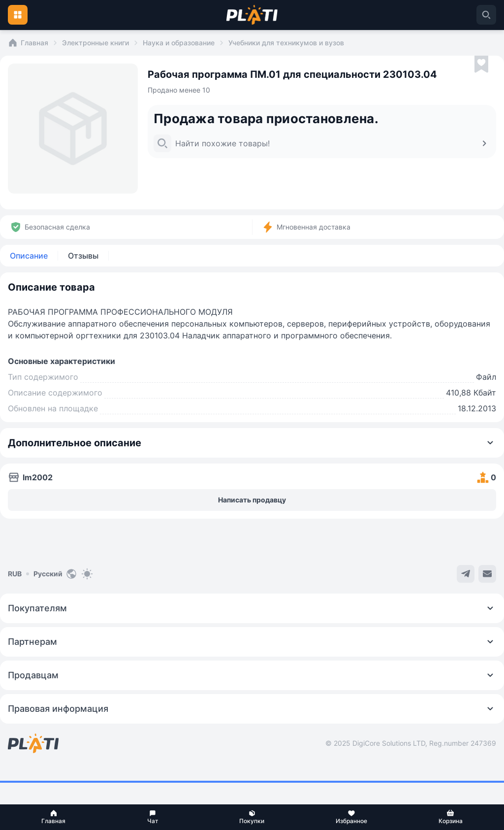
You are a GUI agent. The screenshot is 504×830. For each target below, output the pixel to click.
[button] (54, 817)
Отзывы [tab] (83, 256)
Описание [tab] (29, 256)
